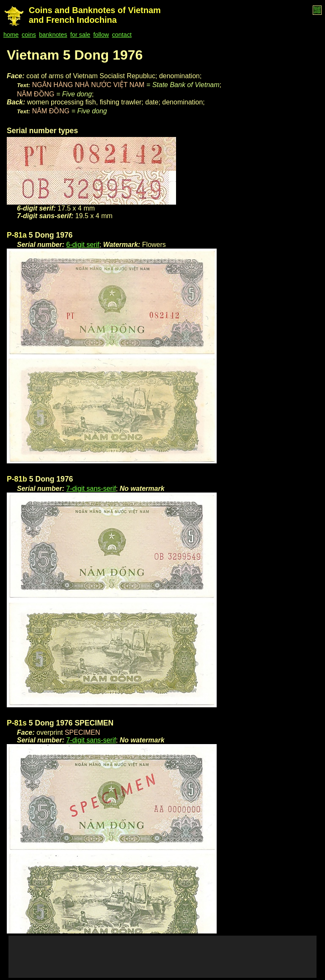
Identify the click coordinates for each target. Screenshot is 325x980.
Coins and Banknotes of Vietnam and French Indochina (95, 15)
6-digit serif (83, 245)
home (11, 35)
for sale (80, 35)
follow (101, 35)
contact (122, 35)
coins (29, 35)
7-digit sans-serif (91, 489)
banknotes (53, 35)
